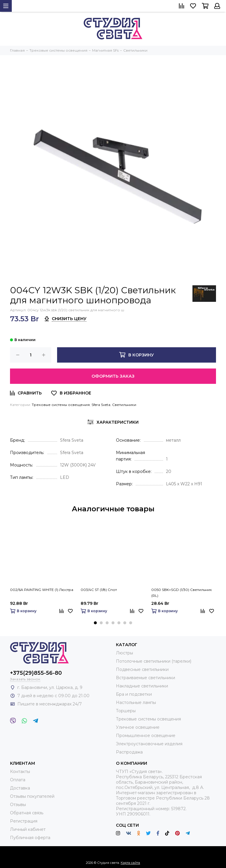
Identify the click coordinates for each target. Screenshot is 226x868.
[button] (95, 623)
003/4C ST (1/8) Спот (99, 590)
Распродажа (129, 752)
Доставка (20, 788)
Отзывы (18, 805)
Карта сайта (130, 863)
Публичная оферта (30, 838)
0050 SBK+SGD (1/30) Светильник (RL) (182, 593)
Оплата (18, 780)
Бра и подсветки (134, 694)
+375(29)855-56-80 (36, 673)
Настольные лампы (136, 702)
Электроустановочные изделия (149, 744)
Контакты (20, 772)
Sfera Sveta (101, 405)
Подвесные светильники (142, 669)
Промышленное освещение (146, 736)
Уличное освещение (138, 727)
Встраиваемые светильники (146, 678)
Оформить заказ (113, 376)
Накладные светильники (142, 686)
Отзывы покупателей (32, 796)
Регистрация (24, 821)
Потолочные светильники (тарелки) (154, 661)
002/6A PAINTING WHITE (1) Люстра (42, 590)
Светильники (124, 405)
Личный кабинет (28, 829)
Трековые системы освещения (61, 405)
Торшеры (126, 711)
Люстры (124, 653)
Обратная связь (27, 813)
